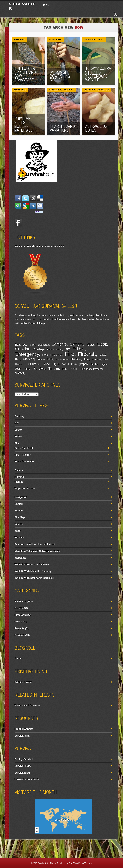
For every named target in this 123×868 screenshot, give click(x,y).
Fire (70, 354)
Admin (18, 659)
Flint (50, 359)
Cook (102, 344)
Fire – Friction (23, 455)
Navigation (21, 497)
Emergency (27, 354)
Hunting (19, 364)
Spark (28, 369)
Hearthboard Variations (62, 128)
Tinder (54, 368)
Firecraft (19, 40)
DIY (67, 349)
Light (56, 364)
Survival (40, 369)
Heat (106, 360)
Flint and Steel (62, 360)
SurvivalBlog (22, 773)
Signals (19, 511)
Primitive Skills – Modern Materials (23, 124)
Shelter (95, 364)
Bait (18, 345)
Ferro (45, 355)
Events (19, 608)
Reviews (20, 635)
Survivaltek (43, 863)
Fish (18, 359)
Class (91, 345)
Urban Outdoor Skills (27, 779)
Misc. (101, 40)
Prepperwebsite (24, 729)
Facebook (18, 223)
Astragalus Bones (96, 128)
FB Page (20, 246)
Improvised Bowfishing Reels (60, 76)
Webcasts (20, 558)
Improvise (33, 364)
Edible (79, 349)
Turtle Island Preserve (91, 369)
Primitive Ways (23, 682)
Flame (41, 360)
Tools (64, 369)
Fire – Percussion (25, 462)
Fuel (86, 359)
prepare (84, 364)
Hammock (97, 360)
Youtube (52, 246)
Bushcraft (55, 40)
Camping (77, 344)
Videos (19, 524)
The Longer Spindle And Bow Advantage (25, 74)
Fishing (29, 359)
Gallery (19, 470)
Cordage (39, 349)
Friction (76, 359)
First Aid (103, 355)
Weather (19, 538)
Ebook (18, 430)
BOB (25, 345)
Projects (19, 628)
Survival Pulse (23, 766)
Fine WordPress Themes (80, 863)
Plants (74, 364)
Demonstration (55, 350)
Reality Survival (24, 759)
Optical (65, 364)
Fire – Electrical (24, 448)
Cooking (23, 349)
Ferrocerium (56, 355)
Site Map (20, 517)
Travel (73, 369)
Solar (19, 369)
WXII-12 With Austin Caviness (32, 564)
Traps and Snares (25, 488)
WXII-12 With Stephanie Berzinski (34, 578)
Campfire (59, 344)
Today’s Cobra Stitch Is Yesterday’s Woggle (98, 74)
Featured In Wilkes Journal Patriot (35, 544)
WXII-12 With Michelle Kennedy (33, 571)
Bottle (33, 345)
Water (20, 373)
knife (47, 364)
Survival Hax (22, 736)
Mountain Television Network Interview (38, 551)
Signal (104, 364)
